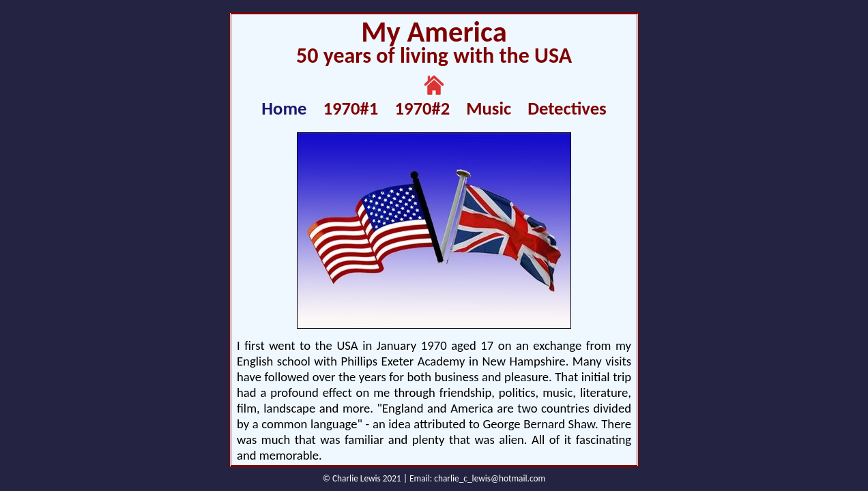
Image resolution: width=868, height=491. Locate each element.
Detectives (567, 108)
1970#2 (422, 108)
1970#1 (351, 108)
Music (489, 108)
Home (284, 108)
